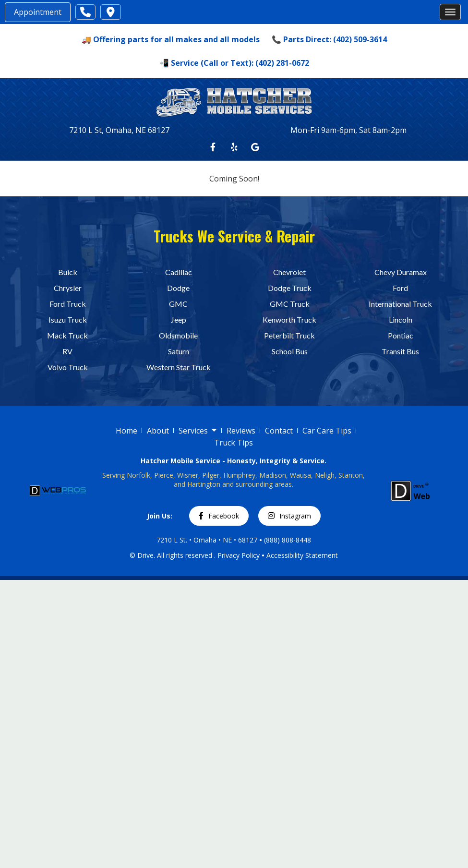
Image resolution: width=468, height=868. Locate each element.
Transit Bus (400, 351)
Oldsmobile (178, 335)
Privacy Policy (239, 555)
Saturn (179, 351)
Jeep (179, 319)
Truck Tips (234, 443)
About (158, 431)
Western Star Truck (179, 367)
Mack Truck (67, 335)
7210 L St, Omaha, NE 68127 (119, 130)
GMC (178, 304)
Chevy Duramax (401, 272)
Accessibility (286, 555)
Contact (279, 431)
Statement (322, 555)
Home (126, 431)
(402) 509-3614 (360, 39)
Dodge (178, 288)
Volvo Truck (68, 367)
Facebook (219, 516)
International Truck (400, 304)
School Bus (290, 351)
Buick (68, 272)
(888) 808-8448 (288, 540)
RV (67, 351)
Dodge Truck (290, 288)
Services (198, 431)
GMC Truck (290, 304)
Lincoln (401, 319)
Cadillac (179, 272)
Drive (145, 555)
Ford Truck (68, 304)
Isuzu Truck (68, 319)
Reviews (241, 431)
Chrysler (68, 288)
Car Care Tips (327, 431)
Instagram (289, 516)
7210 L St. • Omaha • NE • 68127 (207, 540)
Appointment (38, 12)
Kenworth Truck (289, 319)
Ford (400, 288)
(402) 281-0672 (282, 63)
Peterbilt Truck (289, 335)
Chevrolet (289, 272)
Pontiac (401, 335)
